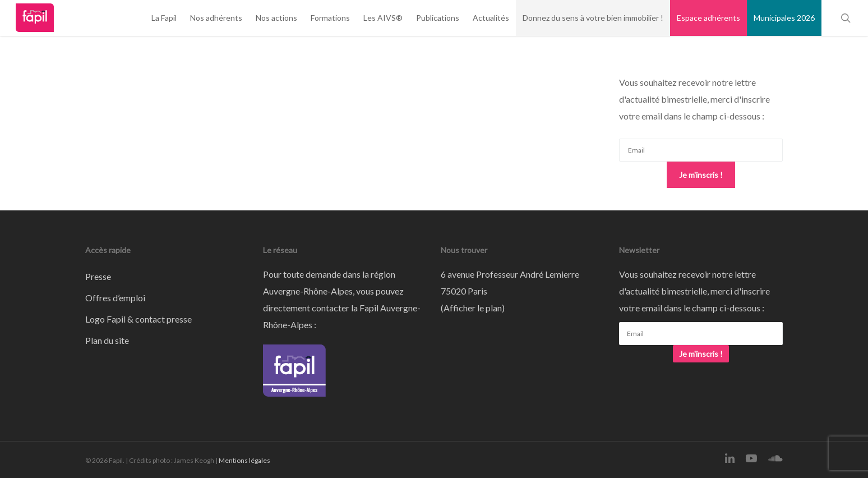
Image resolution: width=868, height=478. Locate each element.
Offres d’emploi (115, 298)
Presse (98, 276)
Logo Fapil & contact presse (138, 319)
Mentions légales (244, 460)
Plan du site (107, 340)
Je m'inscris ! (701, 175)
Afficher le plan (473, 308)
